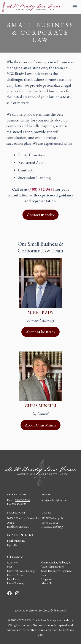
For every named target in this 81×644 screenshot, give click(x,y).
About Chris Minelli (40, 425)
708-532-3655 (22, 500)
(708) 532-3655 (41, 189)
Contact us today (40, 215)
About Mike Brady (40, 332)
